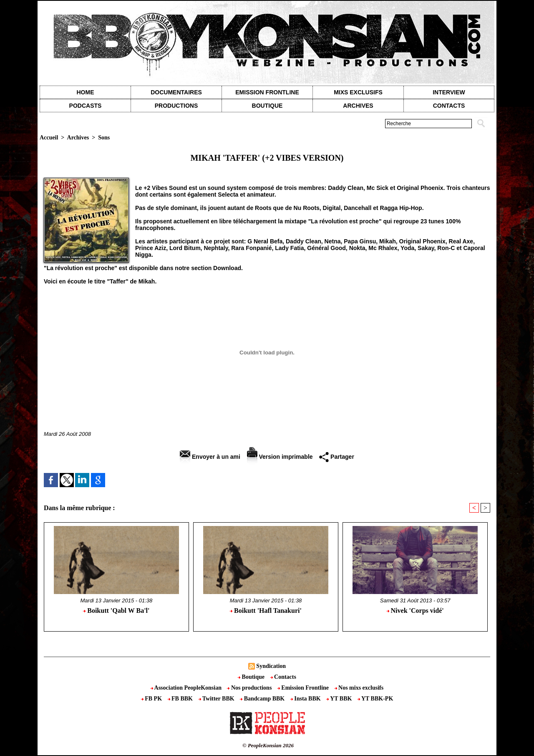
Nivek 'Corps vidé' (415, 611)
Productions (176, 106)
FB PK (152, 699)
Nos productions (250, 688)
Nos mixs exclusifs (359, 688)
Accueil (49, 138)
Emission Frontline (267, 92)
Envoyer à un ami (210, 457)
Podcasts (86, 106)
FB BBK (181, 699)
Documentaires (176, 92)
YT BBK (340, 699)
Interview (449, 92)
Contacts (283, 677)
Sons (104, 138)
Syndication (271, 666)
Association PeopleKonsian (187, 688)
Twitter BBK (217, 699)
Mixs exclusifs (358, 92)
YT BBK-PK (375, 699)
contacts (449, 106)
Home (86, 92)
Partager (337, 457)
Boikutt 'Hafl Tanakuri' (266, 611)
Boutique (267, 106)
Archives (358, 106)
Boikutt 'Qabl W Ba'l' (116, 611)
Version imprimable (280, 457)
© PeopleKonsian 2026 (268, 745)
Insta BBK (306, 699)
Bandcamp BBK (263, 699)
